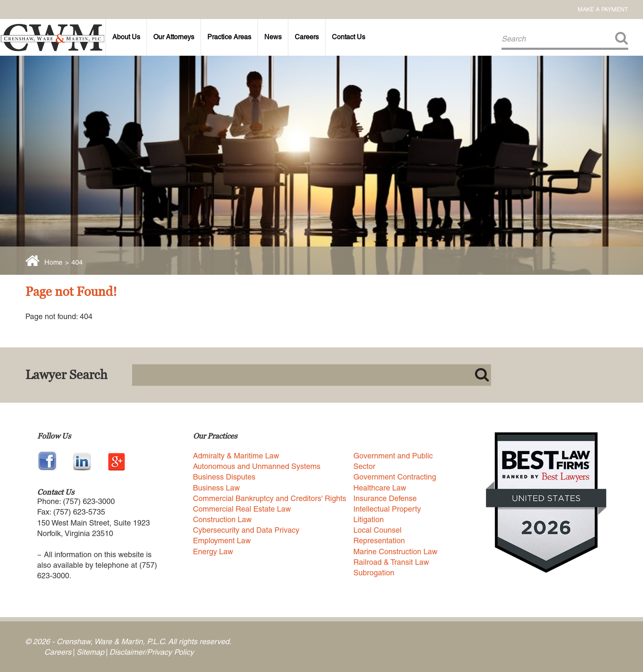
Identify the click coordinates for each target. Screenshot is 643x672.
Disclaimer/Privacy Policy (152, 652)
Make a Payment (603, 9)
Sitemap (90, 652)
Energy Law (213, 551)
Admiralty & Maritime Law (236, 456)
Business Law (216, 488)
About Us (126, 37)
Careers (307, 37)
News (273, 37)
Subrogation (374, 573)
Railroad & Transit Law (391, 562)
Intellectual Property (387, 509)
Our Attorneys (174, 37)
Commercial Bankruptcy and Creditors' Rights (270, 498)
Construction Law (222, 519)
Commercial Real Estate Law (242, 509)
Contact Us (349, 37)
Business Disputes (224, 477)
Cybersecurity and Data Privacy (246, 530)
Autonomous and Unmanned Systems (257, 466)
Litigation (369, 519)
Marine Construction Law (395, 551)
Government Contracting (395, 477)
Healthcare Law (380, 488)
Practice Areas (229, 37)
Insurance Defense (385, 498)
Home (53, 262)
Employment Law (222, 541)
